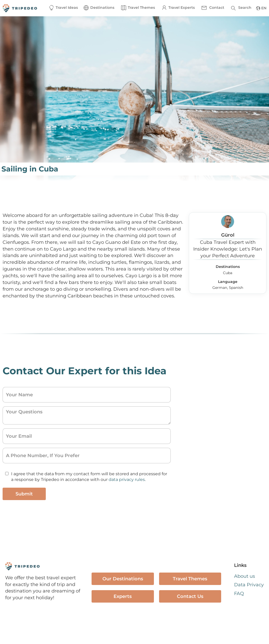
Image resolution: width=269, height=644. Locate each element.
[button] (99, 8)
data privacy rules (127, 480)
